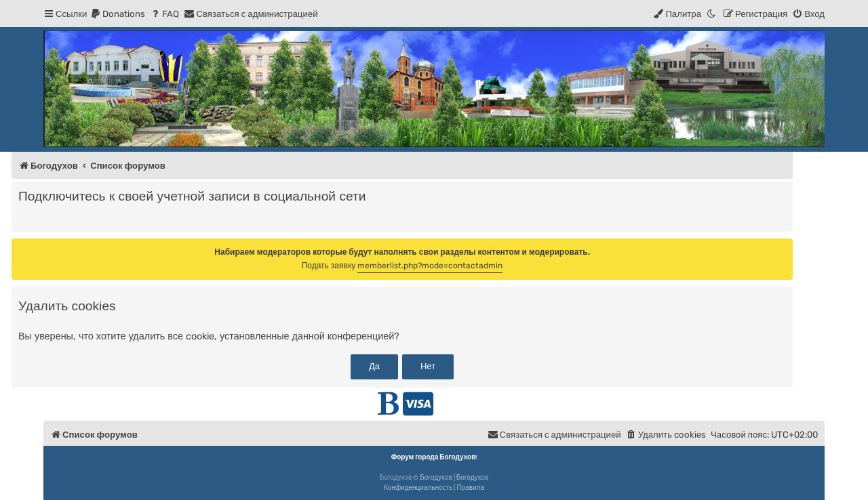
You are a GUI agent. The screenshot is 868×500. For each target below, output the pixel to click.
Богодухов (436, 478)
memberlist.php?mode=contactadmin (430, 266)
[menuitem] (118, 14)
